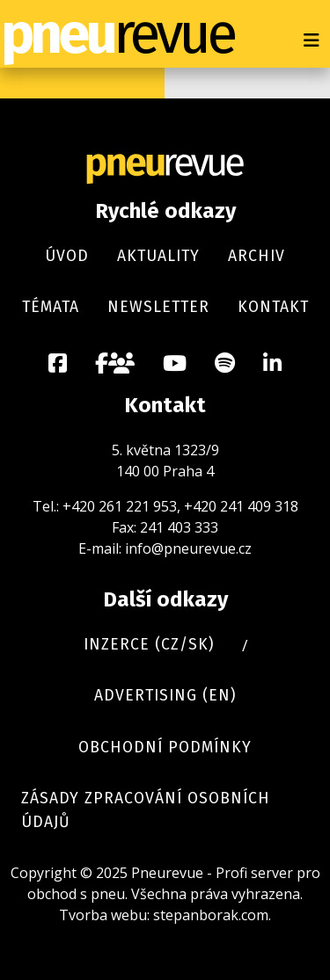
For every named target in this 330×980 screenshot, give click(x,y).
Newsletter (158, 307)
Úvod (67, 256)
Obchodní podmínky (165, 748)
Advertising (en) (165, 696)
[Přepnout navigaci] (312, 40)
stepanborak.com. (212, 915)
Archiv (257, 256)
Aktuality (158, 256)
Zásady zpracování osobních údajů (146, 810)
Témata (51, 307)
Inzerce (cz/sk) (149, 645)
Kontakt (273, 307)
